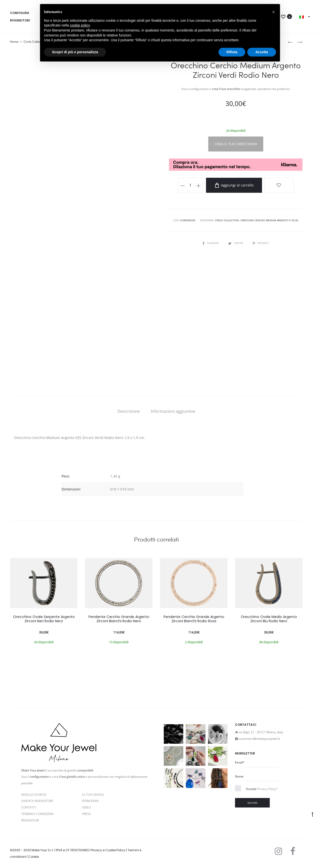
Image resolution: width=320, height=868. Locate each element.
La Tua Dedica (93, 795)
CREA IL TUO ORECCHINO (236, 144)
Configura (20, 13)
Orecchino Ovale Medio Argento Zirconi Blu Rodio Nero (269, 619)
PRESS (86, 814)
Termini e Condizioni (37, 814)
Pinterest (262, 242)
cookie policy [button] (80, 25)
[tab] (129, 411)
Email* (240, 762)
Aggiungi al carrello (241, 185)
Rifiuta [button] (232, 52)
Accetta (262, 789)
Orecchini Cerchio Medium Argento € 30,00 (269, 219)
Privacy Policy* (267, 789)
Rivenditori (20, 20)
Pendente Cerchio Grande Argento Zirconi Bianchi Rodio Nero (119, 619)
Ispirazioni (90, 801)
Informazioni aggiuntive (173, 411)
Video (86, 807)
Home (14, 42)
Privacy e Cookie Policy (108, 850)
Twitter (236, 242)
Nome (239, 776)
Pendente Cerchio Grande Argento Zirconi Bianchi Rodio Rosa (194, 619)
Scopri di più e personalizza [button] (75, 52)
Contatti (28, 807)
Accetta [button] (262, 52)
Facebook (209, 242)
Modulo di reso (34, 795)
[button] (273, 12)
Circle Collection (35, 42)
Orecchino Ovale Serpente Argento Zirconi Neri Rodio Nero (44, 619)
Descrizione (129, 411)
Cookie (33, 857)
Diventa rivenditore (37, 801)
